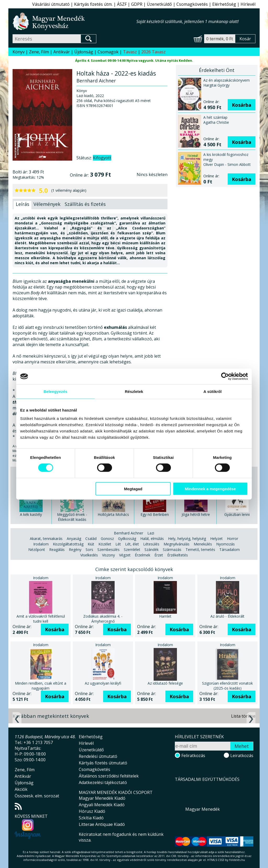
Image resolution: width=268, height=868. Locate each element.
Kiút (91, 544)
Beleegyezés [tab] (55, 391)
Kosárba (242, 105)
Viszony (108, 555)
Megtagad (133, 489)
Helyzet (216, 539)
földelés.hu (237, 860)
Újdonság (84, 52)
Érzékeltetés (178, 555)
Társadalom (230, 549)
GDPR (137, 4)
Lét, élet (132, 544)
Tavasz (130, 52)
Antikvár (62, 52)
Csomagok (108, 52)
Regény (75, 549)
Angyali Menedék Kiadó (102, 805)
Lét (118, 544)
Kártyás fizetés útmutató (103, 763)
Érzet (159, 555)
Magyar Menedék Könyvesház (74, 21)
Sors (89, 549)
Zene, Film (39, 52)
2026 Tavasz (153, 52)
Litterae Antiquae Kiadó (102, 824)
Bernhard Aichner (129, 533)
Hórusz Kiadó (92, 811)
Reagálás (57, 549)
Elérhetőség (224, 4)
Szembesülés (108, 549)
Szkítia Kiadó (91, 818)
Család (91, 539)
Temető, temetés (200, 549)
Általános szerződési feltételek (109, 776)
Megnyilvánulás (177, 544)
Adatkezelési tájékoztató (103, 782)
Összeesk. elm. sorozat (37, 796)
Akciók (21, 789)
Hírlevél (248, 4)
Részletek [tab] (134, 391)
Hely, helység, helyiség (187, 539)
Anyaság (74, 539)
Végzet (125, 555)
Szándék (152, 549)
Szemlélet (132, 549)
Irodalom (41, 544)
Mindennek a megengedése (210, 489)
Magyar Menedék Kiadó (102, 798)
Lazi (151, 533)
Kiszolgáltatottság (68, 544)
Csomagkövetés (192, 4)
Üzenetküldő (159, 4)
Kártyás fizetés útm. (93, 4)
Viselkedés (89, 555)
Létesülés (151, 544)
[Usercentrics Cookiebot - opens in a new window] (225, 376)
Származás (172, 549)
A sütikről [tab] (213, 391)
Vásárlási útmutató (51, 4)
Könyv (19, 52)
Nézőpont (37, 549)
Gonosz (107, 539)
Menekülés (203, 544)
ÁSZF (122, 4)
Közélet (105, 544)
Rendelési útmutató (98, 756)
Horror (233, 539)
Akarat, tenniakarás (46, 539)
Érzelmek (143, 555)
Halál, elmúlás (152, 539)
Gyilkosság (127, 539)
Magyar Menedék (203, 809)
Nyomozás (225, 544)
